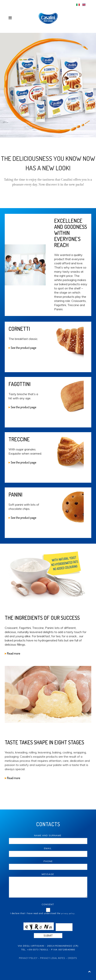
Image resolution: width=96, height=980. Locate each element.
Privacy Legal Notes (53, 958)
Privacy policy (28, 958)
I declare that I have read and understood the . (43, 913)
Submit (48, 936)
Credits (72, 958)
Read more (12, 653)
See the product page (22, 348)
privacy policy (68, 913)
